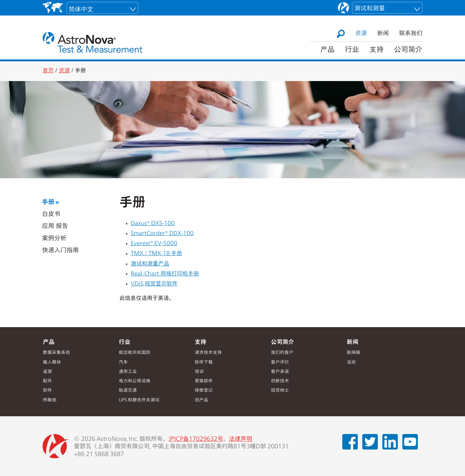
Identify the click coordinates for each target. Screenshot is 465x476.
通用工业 (128, 372)
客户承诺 (280, 372)
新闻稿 (354, 353)
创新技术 (280, 381)
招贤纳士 (280, 391)
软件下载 (204, 362)
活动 (351, 362)
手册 (48, 203)
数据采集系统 (57, 353)
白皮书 (51, 215)
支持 (377, 50)
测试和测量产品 (150, 264)
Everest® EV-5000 (154, 244)
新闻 (383, 34)
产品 (327, 50)
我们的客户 (282, 353)
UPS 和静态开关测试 (139, 400)
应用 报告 (55, 227)
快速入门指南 (60, 251)
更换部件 (204, 381)
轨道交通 (128, 391)
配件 (47, 381)
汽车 (123, 362)
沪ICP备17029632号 (196, 439)
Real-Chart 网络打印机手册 (165, 274)
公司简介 (408, 50)
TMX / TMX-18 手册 (156, 254)
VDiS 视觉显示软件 (154, 284)
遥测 (47, 372)
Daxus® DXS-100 (153, 224)
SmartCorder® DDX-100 (162, 234)
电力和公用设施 (135, 381)
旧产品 (201, 400)
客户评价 (280, 362)
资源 (361, 34)
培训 (199, 372)
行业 (352, 50)
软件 (47, 391)
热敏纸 (50, 400)
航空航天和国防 (135, 353)
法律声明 (241, 439)
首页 (48, 71)
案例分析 (54, 239)
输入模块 (52, 362)
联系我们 (411, 34)
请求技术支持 (208, 353)
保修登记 (204, 391)
